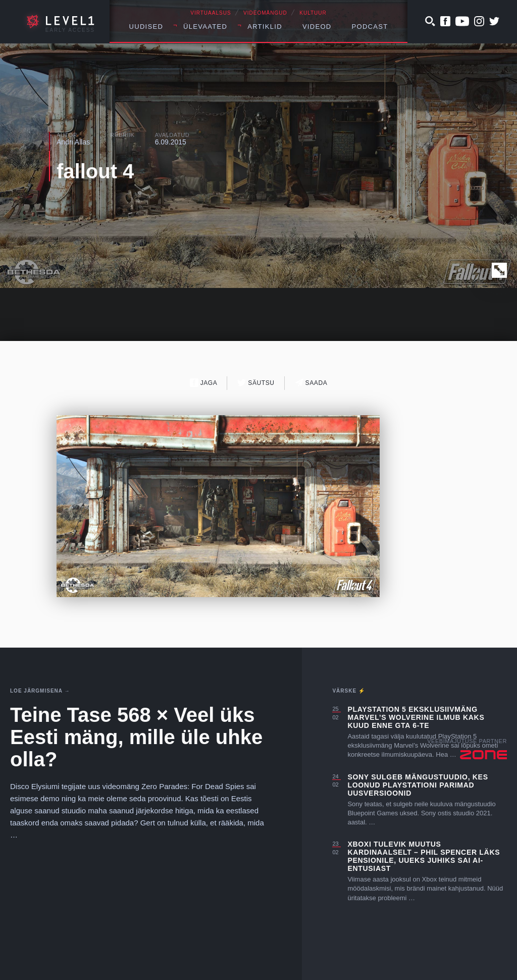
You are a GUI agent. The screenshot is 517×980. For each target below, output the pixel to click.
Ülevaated (205, 27)
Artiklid (265, 27)
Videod (317, 27)
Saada (311, 383)
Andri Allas (73, 142)
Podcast (370, 27)
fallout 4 (95, 171)
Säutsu (256, 383)
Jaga (204, 383)
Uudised (146, 27)
